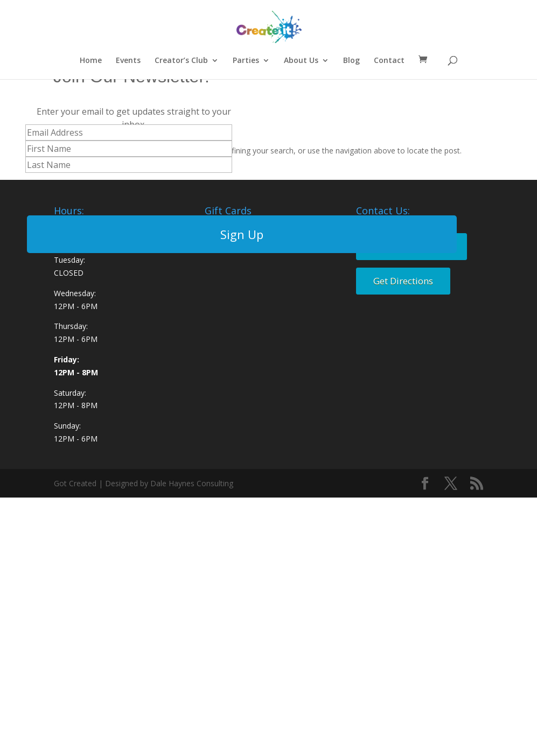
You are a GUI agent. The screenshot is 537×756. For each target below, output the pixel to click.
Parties (246, 61)
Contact (389, 61)
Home (91, 61)
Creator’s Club (181, 61)
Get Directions (403, 281)
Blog (351, 61)
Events (128, 61)
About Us (301, 61)
